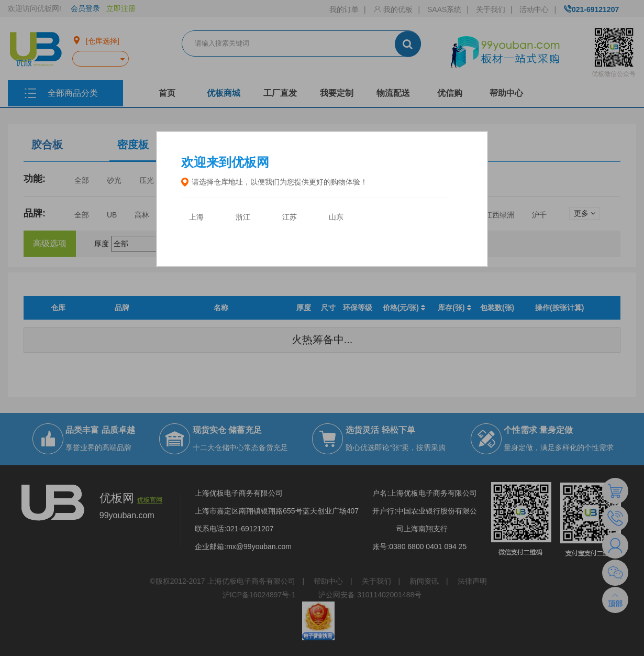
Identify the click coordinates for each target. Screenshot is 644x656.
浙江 (243, 217)
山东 (336, 217)
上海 (196, 217)
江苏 (290, 217)
